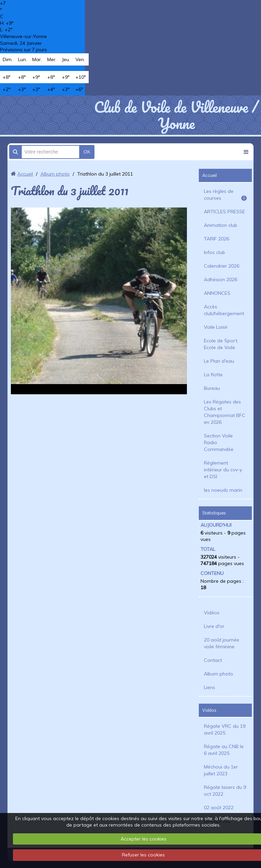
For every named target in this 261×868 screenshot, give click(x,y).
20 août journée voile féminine (222, 643)
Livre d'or (214, 626)
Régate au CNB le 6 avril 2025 (224, 750)
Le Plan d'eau (219, 361)
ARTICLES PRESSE (224, 212)
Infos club (214, 252)
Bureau (212, 388)
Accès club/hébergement (224, 310)
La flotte (213, 375)
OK (87, 152)
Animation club (221, 225)
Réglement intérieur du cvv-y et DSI (223, 470)
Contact (213, 660)
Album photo (55, 174)
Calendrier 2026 (222, 266)
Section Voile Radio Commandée (219, 442)
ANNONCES (217, 293)
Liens (210, 687)
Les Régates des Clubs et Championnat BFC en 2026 (225, 412)
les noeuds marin (223, 490)
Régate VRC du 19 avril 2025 (225, 729)
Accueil (25, 174)
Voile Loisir (216, 327)
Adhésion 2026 (221, 279)
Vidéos (212, 613)
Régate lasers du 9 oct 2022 (225, 791)
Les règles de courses (225, 195)
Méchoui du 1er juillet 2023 (221, 770)
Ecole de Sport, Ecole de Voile (221, 344)
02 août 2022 (219, 808)
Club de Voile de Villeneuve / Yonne (176, 115)
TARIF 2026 (216, 239)
